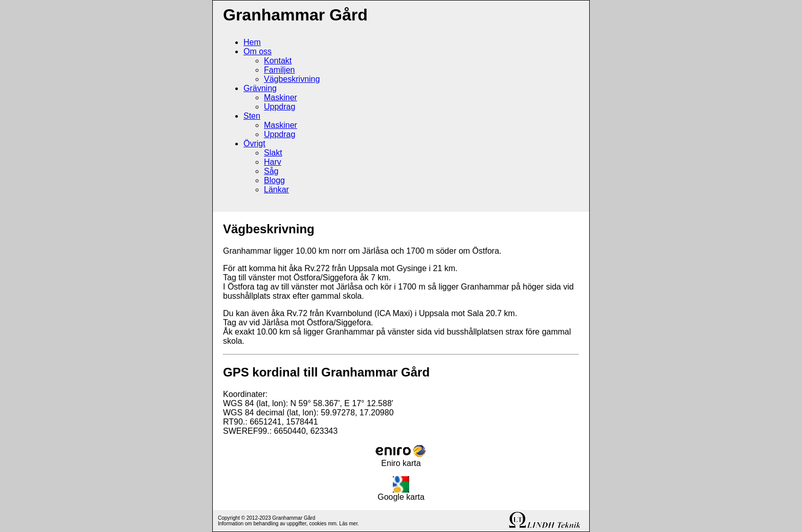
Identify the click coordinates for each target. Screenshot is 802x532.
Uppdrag (280, 107)
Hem (252, 42)
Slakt (273, 153)
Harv (273, 162)
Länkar (276, 190)
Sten (252, 116)
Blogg (274, 180)
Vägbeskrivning (292, 79)
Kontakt (278, 61)
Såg (271, 171)
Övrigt (254, 143)
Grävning (260, 88)
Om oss (258, 51)
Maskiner (281, 97)
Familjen (279, 70)
